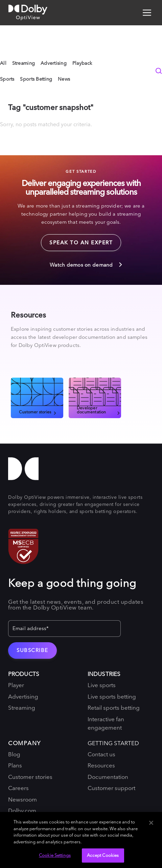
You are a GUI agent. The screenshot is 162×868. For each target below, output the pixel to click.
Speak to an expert (77, 240)
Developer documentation (99, 410)
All (3, 63)
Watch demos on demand (86, 265)
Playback (82, 63)
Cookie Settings (55, 855)
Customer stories (38, 412)
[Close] (151, 823)
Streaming (24, 63)
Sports (7, 79)
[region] (81, 840)
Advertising (54, 63)
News (64, 79)
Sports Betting (36, 79)
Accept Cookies (103, 855)
